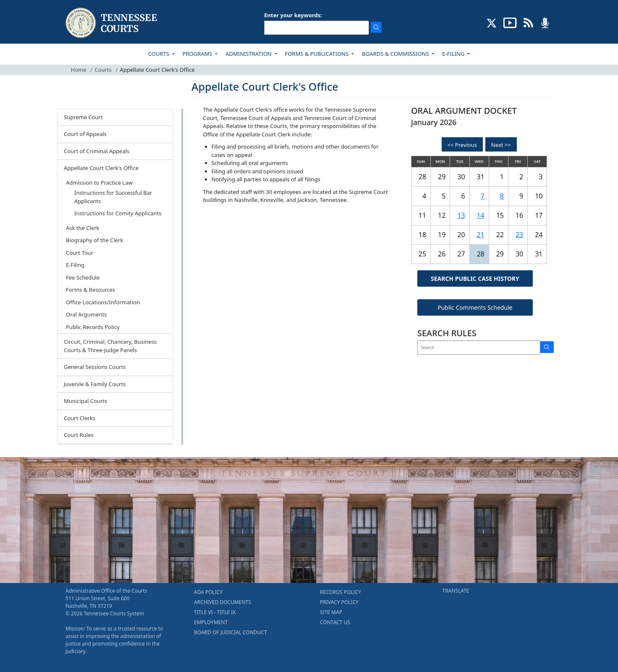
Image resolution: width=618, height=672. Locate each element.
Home (79, 70)
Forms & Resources (90, 290)
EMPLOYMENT (211, 622)
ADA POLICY (208, 592)
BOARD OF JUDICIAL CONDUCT (230, 632)
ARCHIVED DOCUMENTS (223, 602)
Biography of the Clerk (94, 240)
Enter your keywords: (293, 15)
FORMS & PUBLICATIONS (318, 54)
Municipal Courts (85, 401)
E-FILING (454, 54)
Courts (103, 70)
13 (461, 215)
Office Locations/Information (103, 302)
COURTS (159, 54)
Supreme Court (83, 117)
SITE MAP (331, 612)
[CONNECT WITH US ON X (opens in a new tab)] (492, 22)
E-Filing (75, 265)
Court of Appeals (85, 134)
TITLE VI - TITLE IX (215, 612)
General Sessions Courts (95, 367)
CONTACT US (335, 622)
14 (480, 215)
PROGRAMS (198, 54)
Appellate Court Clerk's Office (101, 168)
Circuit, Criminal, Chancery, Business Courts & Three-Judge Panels (110, 346)
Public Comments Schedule (475, 307)
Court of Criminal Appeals (97, 151)
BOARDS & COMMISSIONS (396, 54)
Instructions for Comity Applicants (118, 213)
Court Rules (79, 435)
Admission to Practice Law (99, 183)
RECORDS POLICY (340, 592)
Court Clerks (80, 418)
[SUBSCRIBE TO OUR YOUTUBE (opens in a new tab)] (510, 22)
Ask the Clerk (83, 228)
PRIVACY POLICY (339, 602)
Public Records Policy (93, 327)
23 (519, 235)
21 (480, 235)
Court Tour (80, 253)
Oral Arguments (86, 314)
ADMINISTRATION (249, 54)
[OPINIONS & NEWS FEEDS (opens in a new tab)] (528, 22)
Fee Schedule (83, 277)
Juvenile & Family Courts (95, 384)
